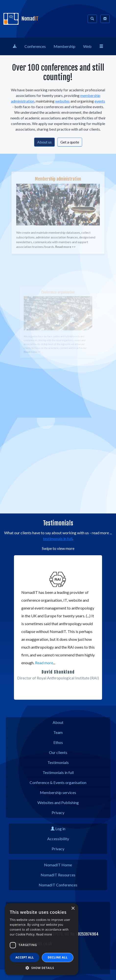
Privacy (58, 812)
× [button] (73, 909)
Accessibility (58, 839)
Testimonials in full (58, 772)
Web (87, 46)
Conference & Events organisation (58, 782)
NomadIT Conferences (58, 885)
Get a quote (68, 140)
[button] (34, 695)
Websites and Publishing (58, 802)
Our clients (58, 752)
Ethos (58, 742)
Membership (64, 46)
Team (58, 732)
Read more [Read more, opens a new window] (44, 934)
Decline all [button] (58, 957)
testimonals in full (58, 539)
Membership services (58, 792)
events (96, 102)
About (58, 722)
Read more (44, 663)
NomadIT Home (58, 865)
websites (62, 102)
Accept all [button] (25, 957)
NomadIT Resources (58, 875)
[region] (58, 627)
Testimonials (58, 762)
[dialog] (42, 939)
